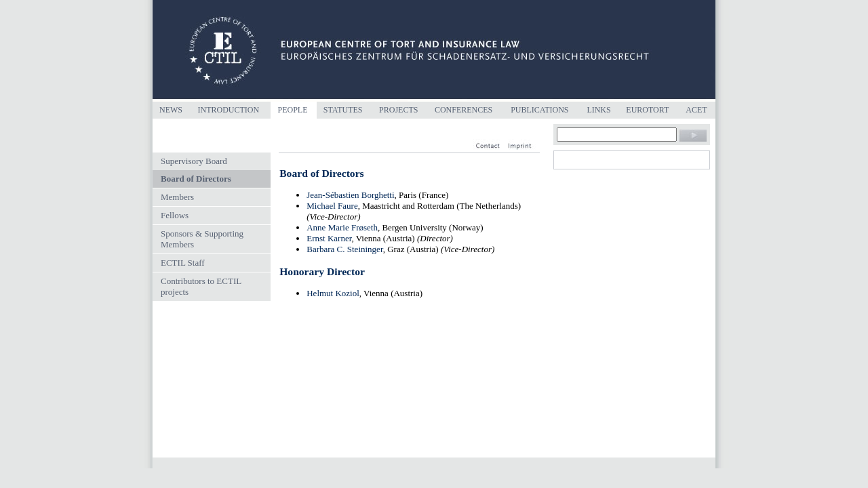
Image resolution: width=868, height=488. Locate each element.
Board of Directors (196, 179)
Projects (398, 110)
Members (177, 197)
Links (598, 110)
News (171, 110)
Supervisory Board (194, 161)
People (292, 110)
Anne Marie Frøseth (342, 227)
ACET (696, 110)
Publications (539, 110)
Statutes (343, 110)
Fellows (175, 215)
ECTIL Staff (183, 263)
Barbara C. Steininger (344, 249)
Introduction (228, 110)
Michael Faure (332, 206)
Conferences (463, 110)
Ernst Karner (329, 238)
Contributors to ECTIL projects (201, 286)
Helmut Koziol (333, 293)
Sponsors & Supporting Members (202, 239)
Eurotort (647, 110)
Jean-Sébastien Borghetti (350, 195)
